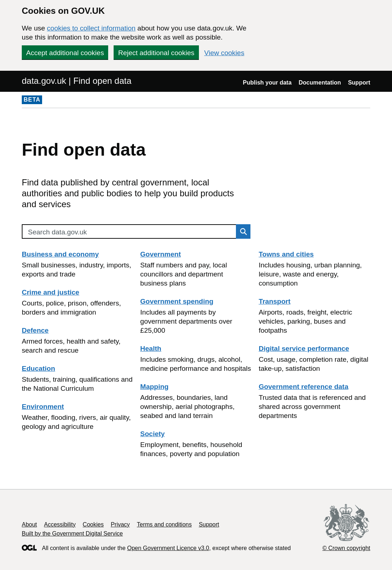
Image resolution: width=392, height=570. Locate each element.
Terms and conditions (164, 524)
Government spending (177, 301)
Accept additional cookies (65, 53)
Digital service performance (304, 348)
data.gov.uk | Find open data (77, 81)
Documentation (320, 83)
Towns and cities (286, 254)
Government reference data (304, 387)
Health (151, 348)
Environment (43, 407)
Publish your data (267, 83)
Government (160, 254)
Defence (35, 330)
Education (38, 368)
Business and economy (60, 254)
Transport (275, 301)
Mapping (154, 387)
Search (241, 231)
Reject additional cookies (156, 53)
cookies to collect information (91, 28)
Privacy (120, 524)
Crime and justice (50, 292)
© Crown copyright (346, 548)
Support (359, 83)
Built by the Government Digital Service (72, 534)
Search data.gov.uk (57, 232)
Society (152, 434)
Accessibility (60, 524)
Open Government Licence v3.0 (168, 548)
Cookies (93, 524)
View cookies (224, 53)
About (29, 524)
